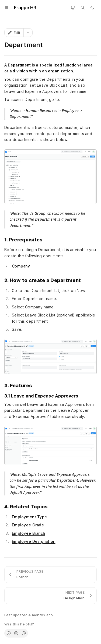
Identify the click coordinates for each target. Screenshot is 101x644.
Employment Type (29, 517)
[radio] (9, 633)
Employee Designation (34, 541)
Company (21, 266)
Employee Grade (28, 525)
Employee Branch (28, 533)
